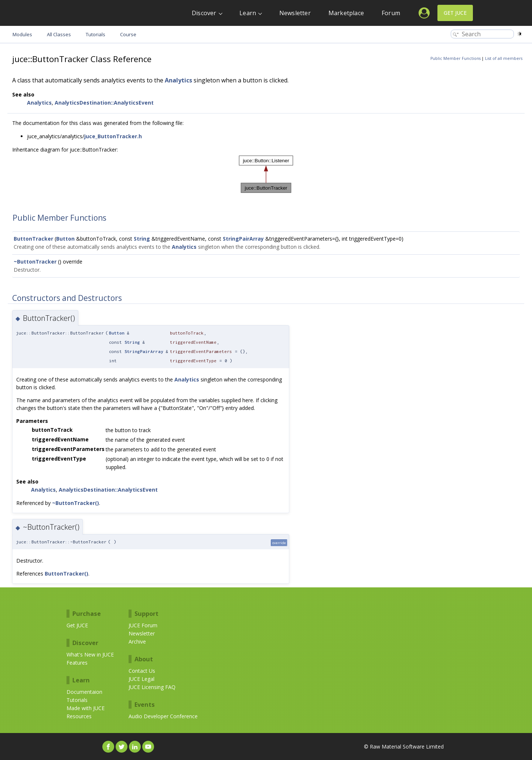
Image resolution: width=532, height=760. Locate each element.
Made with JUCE (86, 708)
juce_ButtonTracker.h (113, 136)
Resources (79, 716)
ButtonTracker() (66, 574)
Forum (391, 13)
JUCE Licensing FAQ (152, 687)
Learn (248, 13)
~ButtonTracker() (76, 503)
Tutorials (77, 700)
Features (77, 663)
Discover (204, 13)
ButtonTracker (33, 239)
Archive (137, 642)
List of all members (504, 58)
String (142, 239)
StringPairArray (243, 239)
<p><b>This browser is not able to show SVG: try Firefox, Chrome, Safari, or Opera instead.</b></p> (266, 174)
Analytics (178, 80)
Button (65, 239)
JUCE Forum (143, 625)
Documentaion (84, 692)
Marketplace (346, 13)
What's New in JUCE (90, 654)
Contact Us (142, 671)
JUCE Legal (141, 679)
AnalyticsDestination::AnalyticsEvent (104, 103)
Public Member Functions (456, 58)
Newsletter (295, 13)
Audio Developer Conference (163, 716)
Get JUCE (455, 13)
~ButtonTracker (35, 262)
